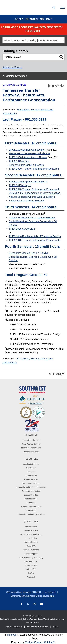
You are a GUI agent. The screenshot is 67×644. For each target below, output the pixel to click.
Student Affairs (31, 569)
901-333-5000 (50, 592)
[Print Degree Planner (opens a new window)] (50, 86)
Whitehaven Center (31, 452)
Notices (55, 627)
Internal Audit (31, 510)
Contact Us (31, 546)
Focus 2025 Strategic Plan (31, 534)
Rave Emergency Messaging (31, 557)
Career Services (31, 479)
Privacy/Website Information (37, 627)
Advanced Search (12, 67)
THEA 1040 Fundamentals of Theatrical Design (35, 236)
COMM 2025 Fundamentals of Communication (34, 193)
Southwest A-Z (31, 565)
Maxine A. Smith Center (31, 448)
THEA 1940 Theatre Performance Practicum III (34, 240)
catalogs (12, 635)
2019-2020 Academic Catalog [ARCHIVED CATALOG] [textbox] (34, 40)
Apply (19, 19)
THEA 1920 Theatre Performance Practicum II (34, 189)
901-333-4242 (48, 596)
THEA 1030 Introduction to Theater (28, 157)
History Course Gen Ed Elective (26, 165)
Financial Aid (35, 19)
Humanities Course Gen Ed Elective (29, 253)
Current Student (31, 542)
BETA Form (31, 468)
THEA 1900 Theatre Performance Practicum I (34, 169)
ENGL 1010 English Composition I (28, 150)
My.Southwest (31, 527)
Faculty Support (31, 554)
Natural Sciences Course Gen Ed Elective (32, 197)
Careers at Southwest (31, 483)
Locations (31, 472)
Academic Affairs (31, 530)
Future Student (31, 538)
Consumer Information (31, 491)
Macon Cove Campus (31, 440)
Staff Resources (31, 561)
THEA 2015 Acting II (20, 185)
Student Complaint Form (31, 506)
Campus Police (31, 476)
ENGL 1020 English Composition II (28, 182)
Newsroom (31, 503)
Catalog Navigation (16, 76)
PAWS (31, 573)
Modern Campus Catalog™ (40, 642)
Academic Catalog (31, 464)
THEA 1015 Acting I (20, 161)
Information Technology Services (31, 514)
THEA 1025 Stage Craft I (22, 229)
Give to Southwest (31, 550)
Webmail (31, 577)
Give (49, 19)
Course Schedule (31, 495)
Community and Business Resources (31, 487)
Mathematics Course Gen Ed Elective (29, 153)
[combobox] (33, 40)
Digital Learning (31, 499)
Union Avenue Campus (31, 444)
